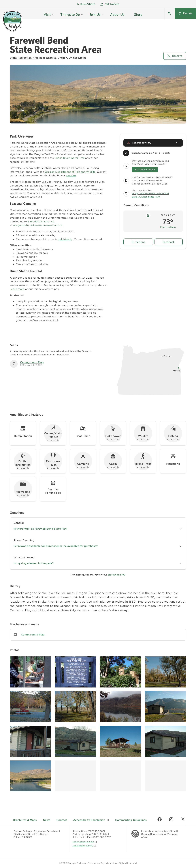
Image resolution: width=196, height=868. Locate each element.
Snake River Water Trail (70, 158)
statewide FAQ (117, 575)
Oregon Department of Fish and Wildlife (70, 172)
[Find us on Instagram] (171, 819)
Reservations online (85, 842)
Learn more (17, 289)
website (71, 175)
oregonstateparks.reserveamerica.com (38, 225)
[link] (98, 635)
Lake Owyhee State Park (146, 197)
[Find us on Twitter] (183, 819)
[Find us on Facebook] (160, 819)
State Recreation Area (24, 58)
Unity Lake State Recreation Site (150, 194)
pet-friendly (65, 239)
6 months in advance (41, 222)
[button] (170, 13)
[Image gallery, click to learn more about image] (30, 672)
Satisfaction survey (84, 846)
